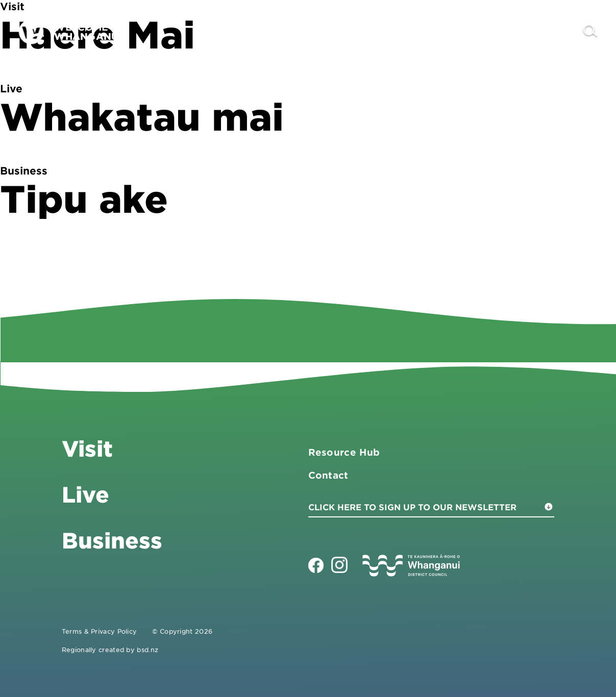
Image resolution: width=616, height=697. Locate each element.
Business (437, 31)
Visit (378, 31)
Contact (547, 31)
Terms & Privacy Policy (100, 631)
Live (495, 31)
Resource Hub (344, 452)
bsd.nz (147, 650)
